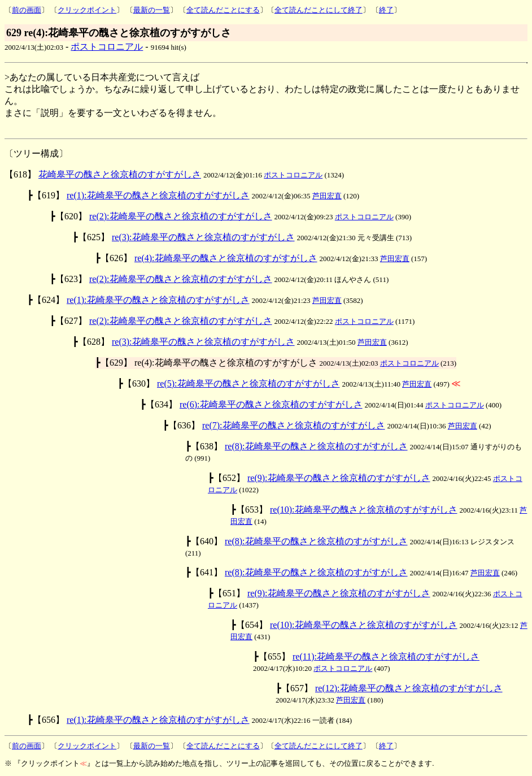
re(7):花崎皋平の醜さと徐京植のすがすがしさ (294, 425)
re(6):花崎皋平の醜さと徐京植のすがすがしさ (271, 404)
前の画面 (27, 10)
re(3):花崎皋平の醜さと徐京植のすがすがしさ (203, 237)
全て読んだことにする (223, 10)
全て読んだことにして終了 (319, 10)
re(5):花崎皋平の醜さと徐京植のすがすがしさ (248, 383)
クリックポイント (87, 10)
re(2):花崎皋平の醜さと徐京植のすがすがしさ (181, 216)
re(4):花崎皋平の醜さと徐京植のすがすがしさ (226, 258)
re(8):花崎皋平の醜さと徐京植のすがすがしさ (316, 446)
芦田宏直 (327, 196)
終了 (386, 10)
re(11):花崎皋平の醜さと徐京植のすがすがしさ (386, 656)
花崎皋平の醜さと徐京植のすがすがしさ (120, 174)
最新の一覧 (152, 10)
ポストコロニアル (107, 47)
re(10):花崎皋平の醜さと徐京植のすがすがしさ (364, 510)
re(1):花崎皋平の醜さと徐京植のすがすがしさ (158, 195)
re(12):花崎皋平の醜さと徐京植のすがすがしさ (409, 688)
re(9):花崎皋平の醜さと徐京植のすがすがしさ (339, 478)
